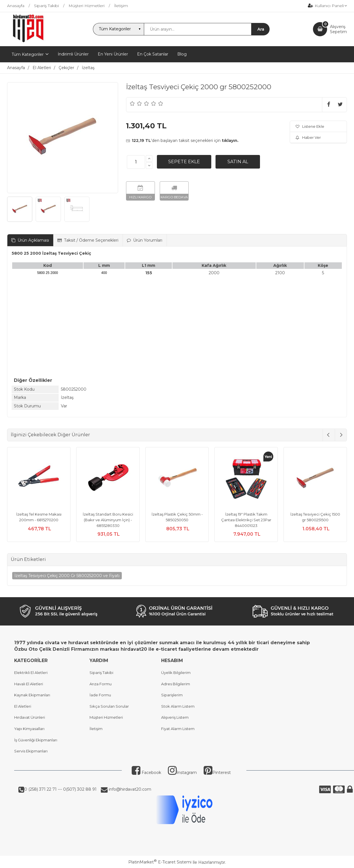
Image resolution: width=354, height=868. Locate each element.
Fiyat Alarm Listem (178, 729)
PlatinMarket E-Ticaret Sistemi (160, 862)
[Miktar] (136, 162)
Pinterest (217, 773)
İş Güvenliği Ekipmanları (36, 740)
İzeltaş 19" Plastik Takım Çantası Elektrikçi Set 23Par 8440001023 (246, 520)
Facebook (146, 773)
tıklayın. (230, 141)
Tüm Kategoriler (28, 54)
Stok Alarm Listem (178, 706)
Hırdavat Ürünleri (30, 717)
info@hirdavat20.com (129, 789)
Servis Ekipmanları (31, 751)
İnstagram (182, 773)
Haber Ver (308, 137)
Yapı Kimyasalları (29, 729)
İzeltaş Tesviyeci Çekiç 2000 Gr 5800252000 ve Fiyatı (67, 576)
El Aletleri (23, 706)
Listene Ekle (310, 126)
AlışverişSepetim (338, 29)
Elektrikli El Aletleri (31, 673)
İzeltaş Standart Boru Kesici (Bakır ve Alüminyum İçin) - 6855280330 (108, 520)
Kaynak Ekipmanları (32, 695)
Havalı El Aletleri (29, 684)
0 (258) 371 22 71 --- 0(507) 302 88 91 (60, 789)
